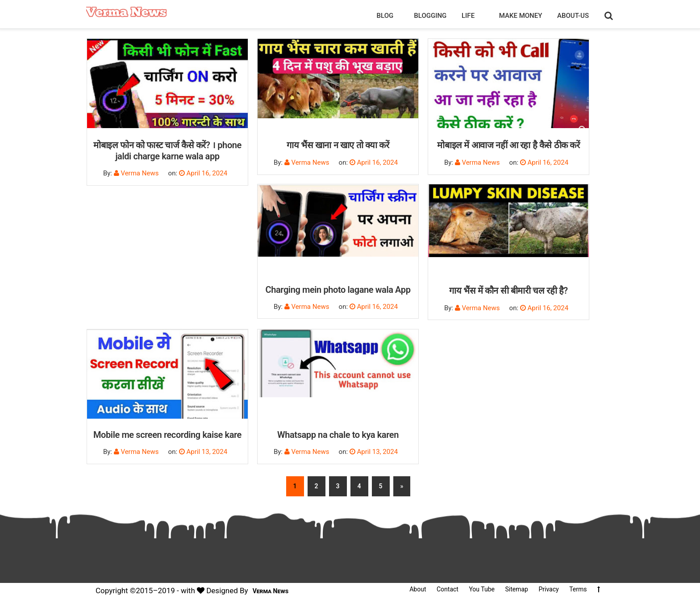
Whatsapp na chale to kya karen (338, 435)
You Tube (482, 589)
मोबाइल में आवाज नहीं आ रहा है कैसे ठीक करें (508, 145)
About (418, 589)
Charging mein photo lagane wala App (338, 290)
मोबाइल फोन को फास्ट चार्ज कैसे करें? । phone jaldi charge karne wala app (167, 151)
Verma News (271, 591)
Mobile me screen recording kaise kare (167, 435)
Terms (578, 589)
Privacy (548, 589)
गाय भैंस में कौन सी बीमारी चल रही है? (508, 291)
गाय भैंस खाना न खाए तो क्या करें (338, 145)
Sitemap (516, 589)
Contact (448, 589)
